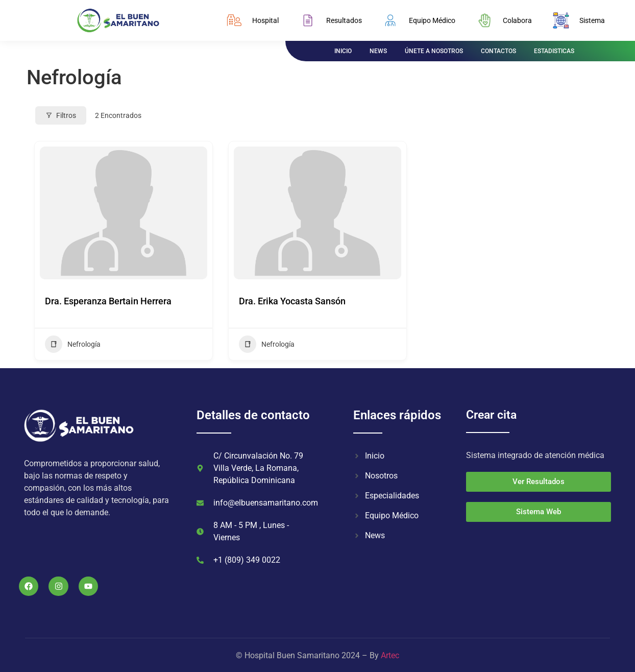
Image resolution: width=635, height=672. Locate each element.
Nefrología (73, 344)
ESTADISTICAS (554, 51)
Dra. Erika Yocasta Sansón (292, 301)
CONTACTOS (498, 51)
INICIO (343, 51)
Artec (390, 655)
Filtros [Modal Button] (61, 115)
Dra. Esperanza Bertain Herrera (108, 301)
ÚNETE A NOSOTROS (434, 51)
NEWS (378, 51)
